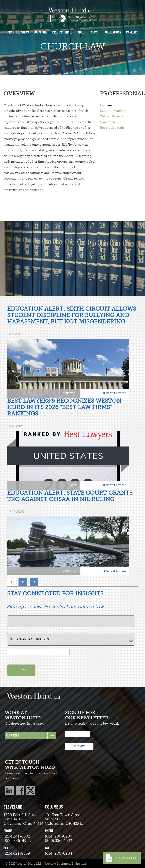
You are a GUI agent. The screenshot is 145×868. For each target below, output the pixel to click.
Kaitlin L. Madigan (113, 111)
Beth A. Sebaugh (112, 128)
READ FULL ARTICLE (114, 393)
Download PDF (122, 858)
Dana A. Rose (110, 122)
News (74, 485)
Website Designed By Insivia (65, 864)
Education (70, 393)
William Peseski (111, 116)
